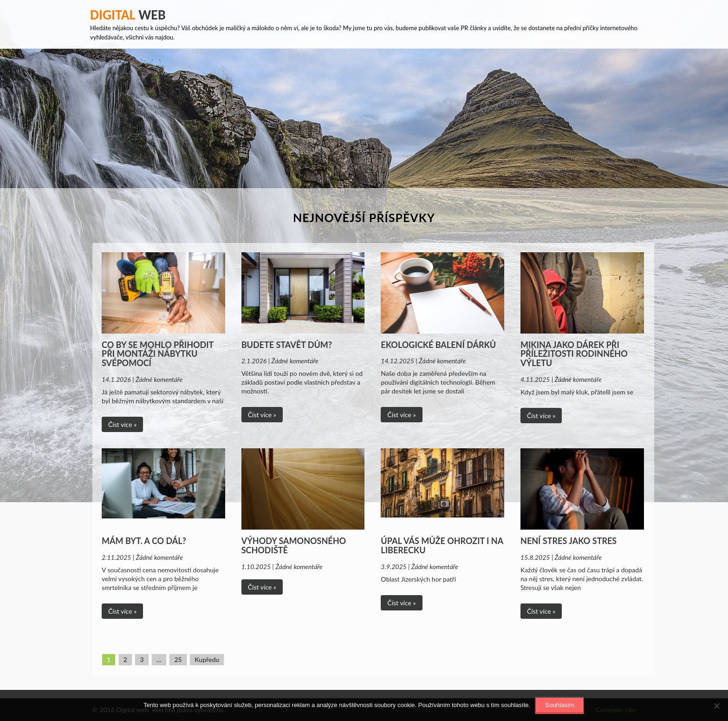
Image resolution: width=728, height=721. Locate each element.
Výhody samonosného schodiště (294, 545)
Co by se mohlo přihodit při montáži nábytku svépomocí (158, 354)
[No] (716, 706)
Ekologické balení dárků (438, 345)
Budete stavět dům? (287, 345)
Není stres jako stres (569, 541)
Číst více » (122, 424)
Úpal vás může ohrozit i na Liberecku (442, 545)
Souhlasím (560, 705)
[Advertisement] (364, 118)
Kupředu (207, 659)
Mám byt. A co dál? (144, 541)
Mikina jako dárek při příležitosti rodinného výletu (574, 354)
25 (178, 659)
